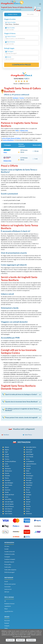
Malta (28, 471)
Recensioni (7, 621)
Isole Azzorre (9, 509)
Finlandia (7, 476)
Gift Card (7, 592)
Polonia (28, 488)
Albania (7, 447)
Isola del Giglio (9, 502)
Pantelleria (29, 485)
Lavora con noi (8, 589)
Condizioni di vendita (9, 554)
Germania (8, 480)
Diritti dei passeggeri (9, 572)
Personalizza (31, 640)
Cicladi (7, 454)
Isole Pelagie (30, 454)
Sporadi (28, 502)
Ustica (28, 511)
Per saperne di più (26, 637)
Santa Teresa (28, 435)
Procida (28, 492)
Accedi (6, 582)
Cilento (7, 457)
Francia (7, 478)
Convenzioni (7, 587)
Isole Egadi (29, 450)
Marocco (29, 473)
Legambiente (8, 606)
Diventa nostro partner (10, 584)
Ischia (6, 497)
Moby (17, 131)
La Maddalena (30, 461)
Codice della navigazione (10, 570)
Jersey (28, 459)
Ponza (28, 490)
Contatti (6, 549)
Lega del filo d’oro (9, 611)
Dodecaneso (8, 471)
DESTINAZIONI (24, 442)
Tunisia (28, 509)
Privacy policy (8, 565)
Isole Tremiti (30, 457)
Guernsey (8, 490)
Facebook (7, 623)
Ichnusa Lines (24, 131)
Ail (5, 601)
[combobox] (22, 24)
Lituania (28, 469)
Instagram (7, 626)
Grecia (7, 488)
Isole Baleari (8, 511)
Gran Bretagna (9, 483)
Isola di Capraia (9, 504)
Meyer (6, 609)
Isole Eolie (29, 452)
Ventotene (29, 514)
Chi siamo (7, 546)
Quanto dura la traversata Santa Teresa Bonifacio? (20, 402)
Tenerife (28, 507)
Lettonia (28, 466)
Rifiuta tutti (20, 640)
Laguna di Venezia (31, 464)
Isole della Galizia (31, 447)
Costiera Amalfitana (10, 461)
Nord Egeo (29, 478)
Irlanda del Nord (9, 495)
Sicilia (28, 497)
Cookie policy (8, 567)
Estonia (7, 473)
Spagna (28, 499)
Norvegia (29, 480)
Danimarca (8, 469)
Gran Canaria (8, 485)
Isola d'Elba (8, 499)
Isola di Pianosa (9, 507)
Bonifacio (6, 435)
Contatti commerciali (9, 552)
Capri (6, 452)
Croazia (7, 466)
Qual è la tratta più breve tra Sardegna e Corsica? (20, 394)
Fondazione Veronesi (9, 604)
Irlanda (7, 492)
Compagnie (7, 557)
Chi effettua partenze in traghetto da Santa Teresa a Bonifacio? (21, 410)
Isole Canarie (9, 514)
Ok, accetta (10, 640)
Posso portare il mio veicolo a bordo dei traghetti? (20, 418)
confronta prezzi (21, 65)
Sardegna (29, 495)
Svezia (28, 504)
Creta (6, 464)
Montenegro (30, 476)
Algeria (7, 450)
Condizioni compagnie (10, 559)
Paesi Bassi (29, 483)
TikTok (6, 628)
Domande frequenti (9, 562)
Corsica (7, 459)
